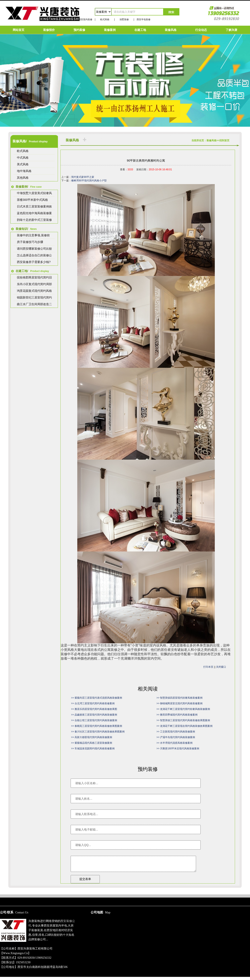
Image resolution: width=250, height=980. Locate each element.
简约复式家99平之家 (83, 177)
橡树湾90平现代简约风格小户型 (89, 181)
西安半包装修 (144, 19)
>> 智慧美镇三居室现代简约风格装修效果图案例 (183, 720)
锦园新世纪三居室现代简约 (34, 297)
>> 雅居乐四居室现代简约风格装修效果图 (94, 709)
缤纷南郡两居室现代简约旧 (34, 277)
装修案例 (110, 30)
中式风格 (23, 158)
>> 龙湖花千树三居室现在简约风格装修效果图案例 (184, 726)
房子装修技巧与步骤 (30, 242)
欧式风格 (105, 19)
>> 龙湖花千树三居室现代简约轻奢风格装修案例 (183, 709)
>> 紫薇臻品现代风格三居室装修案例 (92, 743)
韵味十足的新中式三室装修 (34, 220)
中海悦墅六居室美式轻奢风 (34, 193)
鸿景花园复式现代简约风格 (34, 291)
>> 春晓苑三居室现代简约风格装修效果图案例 (97, 726)
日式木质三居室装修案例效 (34, 206)
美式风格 (23, 164)
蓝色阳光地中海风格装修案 (34, 213)
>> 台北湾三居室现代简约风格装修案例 (93, 703)
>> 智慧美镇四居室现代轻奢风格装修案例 (179, 698)
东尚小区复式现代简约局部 (34, 284)
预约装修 (79, 30)
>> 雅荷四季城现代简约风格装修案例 (177, 715)
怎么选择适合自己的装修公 (34, 255)
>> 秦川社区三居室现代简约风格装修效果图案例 (98, 732)
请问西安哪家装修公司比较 (34, 249)
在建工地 (140, 30)
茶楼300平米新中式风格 (32, 200)
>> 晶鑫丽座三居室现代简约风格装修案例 (94, 715)
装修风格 (171, 30)
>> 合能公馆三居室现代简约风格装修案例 (94, 720)
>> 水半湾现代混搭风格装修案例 (174, 743)
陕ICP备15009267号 (125, 893)
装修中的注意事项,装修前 (33, 235)
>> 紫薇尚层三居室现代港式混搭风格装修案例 (97, 698)
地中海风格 (24, 171)
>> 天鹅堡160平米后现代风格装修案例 (178, 749)
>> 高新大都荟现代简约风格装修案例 (92, 737)
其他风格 (23, 178)
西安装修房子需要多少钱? (34, 262)
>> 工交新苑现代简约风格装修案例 (176, 732)
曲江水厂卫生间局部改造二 (34, 304)
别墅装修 (124, 19)
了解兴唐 (231, 30)
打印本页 (208, 667)
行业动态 (201, 30)
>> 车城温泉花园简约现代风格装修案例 (93, 749)
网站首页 (19, 30)
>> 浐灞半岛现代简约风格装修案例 (176, 737)
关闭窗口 (221, 667)
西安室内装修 (85, 19)
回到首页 (224, 140)
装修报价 (49, 30)
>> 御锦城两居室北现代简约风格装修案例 (179, 703)
